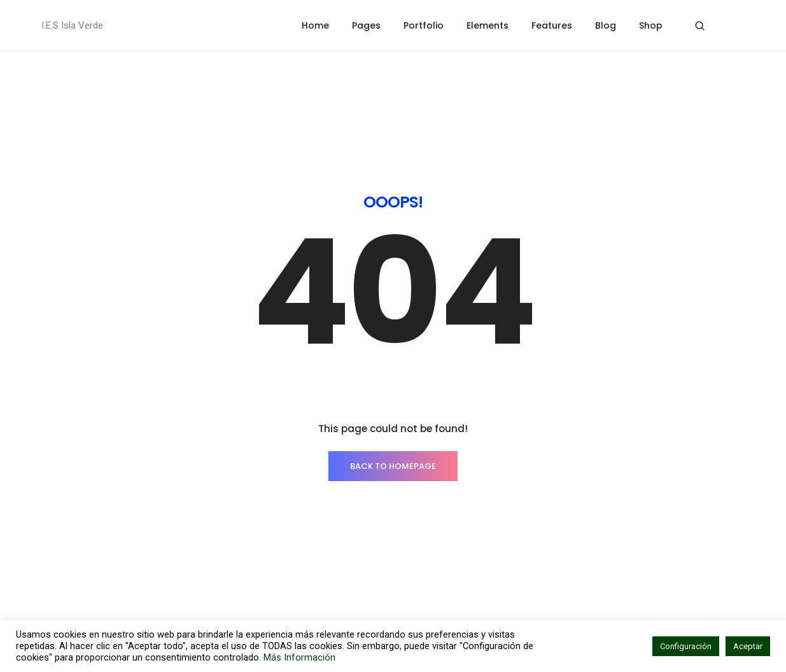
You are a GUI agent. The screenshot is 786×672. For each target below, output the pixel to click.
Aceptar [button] (748, 646)
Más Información (299, 657)
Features (552, 25)
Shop (651, 25)
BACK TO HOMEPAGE (393, 359)
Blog (606, 25)
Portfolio (424, 25)
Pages (366, 25)
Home (315, 25)
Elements (488, 25)
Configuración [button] (686, 646)
